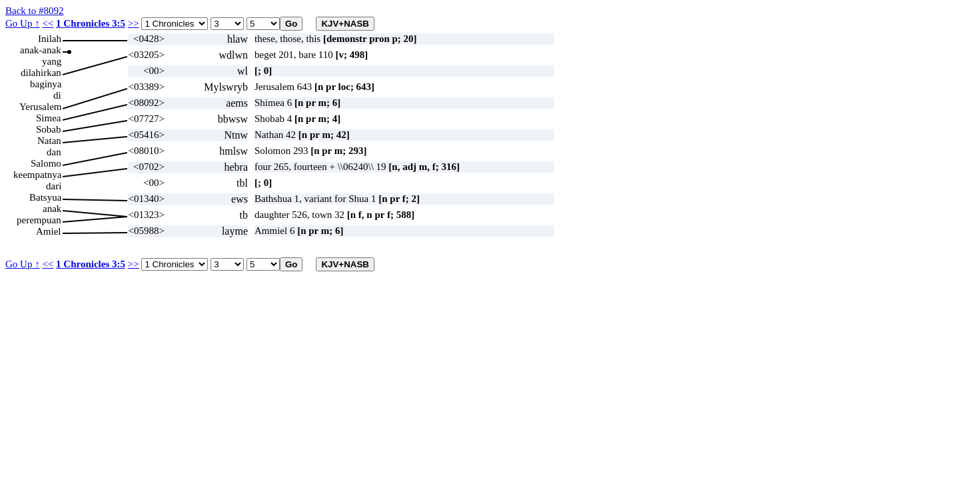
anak (52, 209)
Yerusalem (40, 107)
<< (48, 23)
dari (54, 186)
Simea (49, 118)
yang (52, 61)
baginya (46, 84)
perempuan (39, 220)
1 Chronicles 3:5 (91, 23)
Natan (49, 141)
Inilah (50, 39)
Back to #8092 (35, 11)
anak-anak (41, 50)
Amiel (49, 231)
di (57, 95)
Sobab (49, 129)
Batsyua (45, 197)
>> (134, 23)
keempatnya (37, 175)
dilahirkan (41, 73)
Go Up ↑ (23, 23)
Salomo (46, 163)
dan (54, 152)
